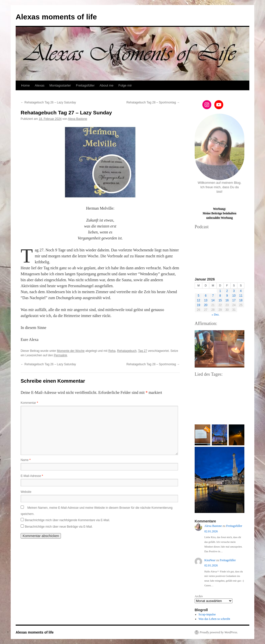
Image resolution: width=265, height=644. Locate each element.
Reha (112, 351)
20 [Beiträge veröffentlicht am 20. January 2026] (206, 305)
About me (107, 85)
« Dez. (215, 315)
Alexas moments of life (56, 17)
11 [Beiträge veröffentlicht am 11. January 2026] (241, 296)
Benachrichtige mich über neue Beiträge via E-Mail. (59, 527)
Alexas (40, 85)
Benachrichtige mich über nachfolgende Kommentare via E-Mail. (67, 520)
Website (26, 492)
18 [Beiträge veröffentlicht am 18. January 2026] (241, 300)
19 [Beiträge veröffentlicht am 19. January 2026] (199, 305)
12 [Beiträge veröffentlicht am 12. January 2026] (199, 300)
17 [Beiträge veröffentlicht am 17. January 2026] (234, 300)
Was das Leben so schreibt (214, 619)
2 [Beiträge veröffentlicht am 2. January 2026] (227, 291)
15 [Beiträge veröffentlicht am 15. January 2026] (220, 300)
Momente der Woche (71, 351)
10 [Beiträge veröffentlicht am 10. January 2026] (234, 296)
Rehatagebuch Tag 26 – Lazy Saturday (48, 102)
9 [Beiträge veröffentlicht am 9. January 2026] (227, 296)
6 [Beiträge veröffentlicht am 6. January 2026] (206, 296)
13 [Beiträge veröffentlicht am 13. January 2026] (206, 300)
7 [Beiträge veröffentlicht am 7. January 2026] (213, 296)
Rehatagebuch (127, 351)
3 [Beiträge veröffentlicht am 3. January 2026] (234, 291)
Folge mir (125, 85)
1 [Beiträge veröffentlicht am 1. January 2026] (220, 291)
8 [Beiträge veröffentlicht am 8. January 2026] (220, 296)
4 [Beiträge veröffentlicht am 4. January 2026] (241, 291)
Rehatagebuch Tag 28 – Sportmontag (153, 102)
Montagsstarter (60, 85)
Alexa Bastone (77, 119)
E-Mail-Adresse (32, 476)
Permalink (60, 355)
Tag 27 (143, 351)
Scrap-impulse (207, 614)
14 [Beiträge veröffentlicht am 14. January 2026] (213, 300)
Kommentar (29, 403)
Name (26, 460)
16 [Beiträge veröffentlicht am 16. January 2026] (227, 300)
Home (25, 85)
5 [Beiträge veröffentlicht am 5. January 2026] (199, 296)
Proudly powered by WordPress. (219, 632)
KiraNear (210, 560)
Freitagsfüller (85, 85)
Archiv (199, 596)
